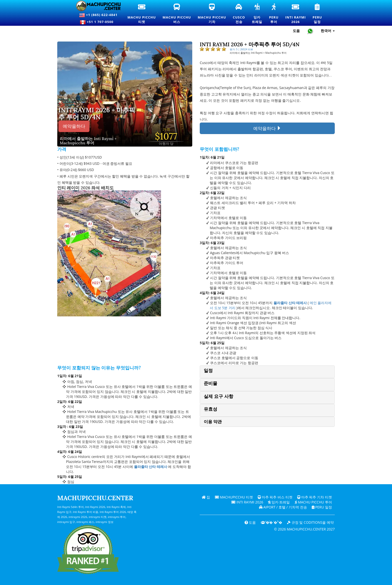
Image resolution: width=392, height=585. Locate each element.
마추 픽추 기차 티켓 (315, 497)
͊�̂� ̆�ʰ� (271, 522)
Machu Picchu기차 (212, 14)
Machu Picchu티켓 (142, 14)
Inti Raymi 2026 (247, 502)
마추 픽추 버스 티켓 (275, 497)
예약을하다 (74, 126)
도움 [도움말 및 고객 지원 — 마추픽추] (296, 31)
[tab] (267, 372)
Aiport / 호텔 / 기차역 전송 (283, 507)
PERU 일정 (322, 507)
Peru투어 (274, 14)
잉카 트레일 (279, 502)
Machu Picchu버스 (177, 14)
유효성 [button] (210, 409)
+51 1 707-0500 (98, 22)
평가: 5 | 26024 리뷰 (241, 49)
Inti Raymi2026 (296, 14)
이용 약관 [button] (213, 422)
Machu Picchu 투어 (313, 502)
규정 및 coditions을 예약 (310, 522)
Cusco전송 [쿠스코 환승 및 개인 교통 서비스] (239, 14)
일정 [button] (208, 371)
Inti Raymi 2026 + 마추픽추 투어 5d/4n (97, 114)
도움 (250, 522)
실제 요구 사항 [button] (218, 396)
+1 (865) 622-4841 (98, 15)
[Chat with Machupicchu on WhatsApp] (310, 31)
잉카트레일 (257, 14)
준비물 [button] (210, 383)
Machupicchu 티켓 (234, 497)
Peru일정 (317, 14)
